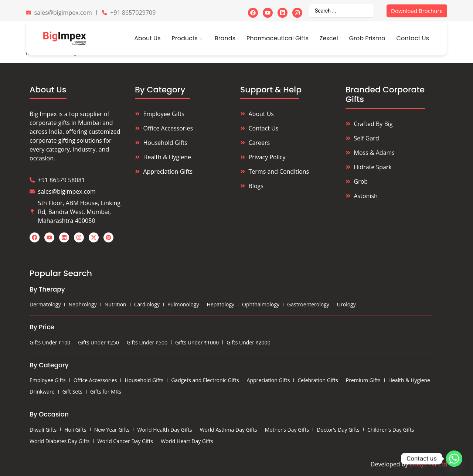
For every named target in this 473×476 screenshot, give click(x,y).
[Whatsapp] (454, 459)
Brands (225, 38)
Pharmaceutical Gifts (278, 38)
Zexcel (329, 38)
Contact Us (413, 38)
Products (187, 38)
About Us (147, 38)
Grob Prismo (367, 38)
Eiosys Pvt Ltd (428, 464)
